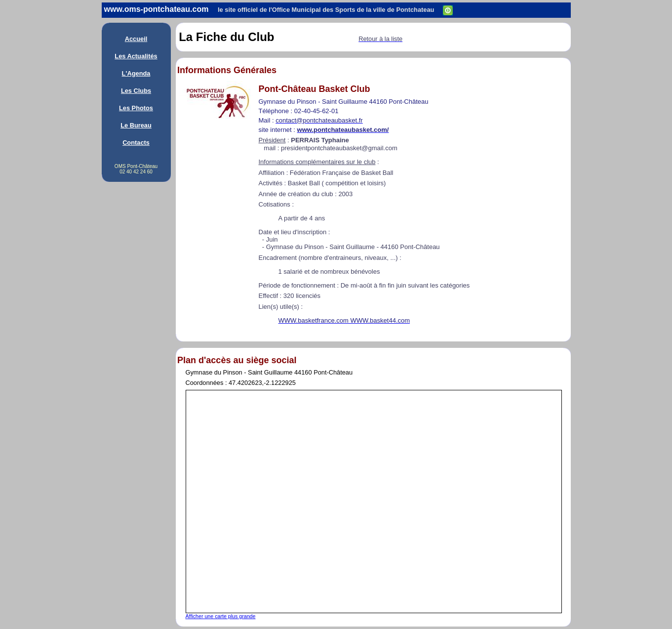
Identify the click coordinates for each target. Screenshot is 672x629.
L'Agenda (136, 73)
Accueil (136, 39)
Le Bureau (136, 125)
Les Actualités (136, 56)
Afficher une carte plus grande (221, 616)
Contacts (136, 143)
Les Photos (136, 108)
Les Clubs (136, 91)
